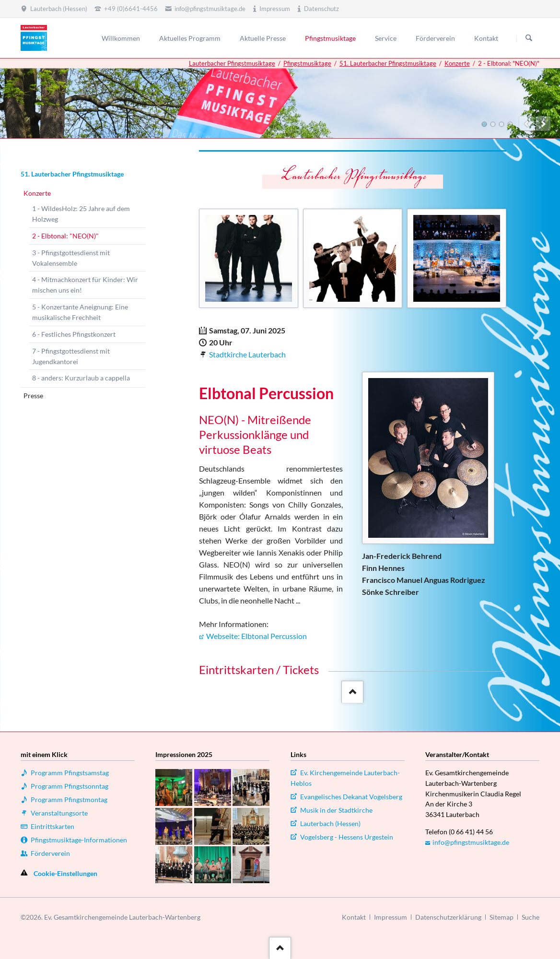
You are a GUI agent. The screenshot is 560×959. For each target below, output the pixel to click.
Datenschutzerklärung (448, 917)
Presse (33, 396)
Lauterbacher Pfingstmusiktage (232, 63)
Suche (531, 917)
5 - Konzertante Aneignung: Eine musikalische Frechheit (80, 312)
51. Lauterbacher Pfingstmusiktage (388, 63)
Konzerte (457, 63)
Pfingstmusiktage (307, 63)
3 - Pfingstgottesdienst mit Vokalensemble (71, 258)
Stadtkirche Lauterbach (247, 354)
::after (351, 690)
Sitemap (502, 917)
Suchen (529, 38)
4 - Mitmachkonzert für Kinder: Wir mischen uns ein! (85, 285)
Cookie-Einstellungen (65, 873)
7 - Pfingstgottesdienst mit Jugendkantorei (71, 356)
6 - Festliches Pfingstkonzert (74, 334)
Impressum (391, 917)
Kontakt (354, 917)
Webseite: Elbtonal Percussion (257, 636)
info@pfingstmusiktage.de (471, 842)
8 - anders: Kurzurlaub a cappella (81, 378)
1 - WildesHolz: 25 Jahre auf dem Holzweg (81, 214)
